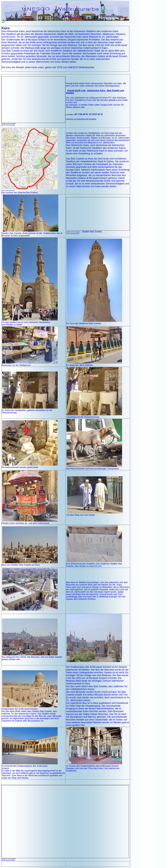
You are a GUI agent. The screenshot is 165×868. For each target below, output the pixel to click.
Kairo (107, 133)
